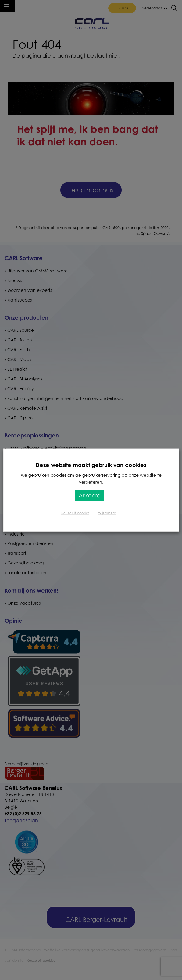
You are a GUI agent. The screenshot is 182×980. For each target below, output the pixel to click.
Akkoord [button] (90, 495)
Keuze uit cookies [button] (75, 513)
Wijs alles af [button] (107, 513)
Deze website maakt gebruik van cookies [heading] (91, 465)
